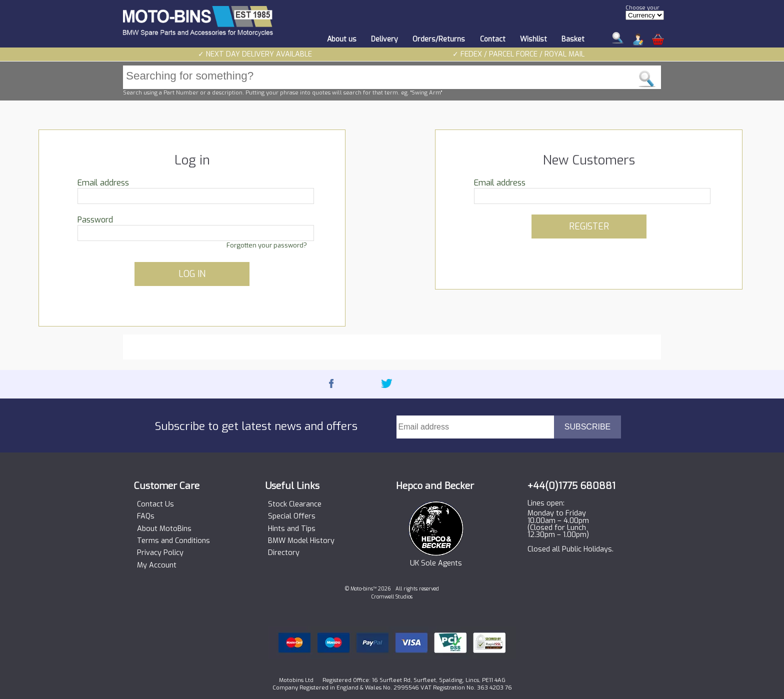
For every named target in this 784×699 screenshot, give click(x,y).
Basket (573, 39)
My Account (157, 565)
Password (95, 220)
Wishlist (533, 39)
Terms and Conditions (173, 541)
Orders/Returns (439, 39)
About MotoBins (164, 529)
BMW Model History (301, 541)
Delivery (384, 39)
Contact (493, 39)
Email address (103, 183)
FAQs (146, 516)
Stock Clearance (295, 504)
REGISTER (589, 226)
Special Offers (292, 516)
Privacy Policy (160, 553)
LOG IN (192, 274)
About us (342, 39)
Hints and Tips (292, 529)
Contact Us (155, 504)
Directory (284, 553)
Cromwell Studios (392, 597)
